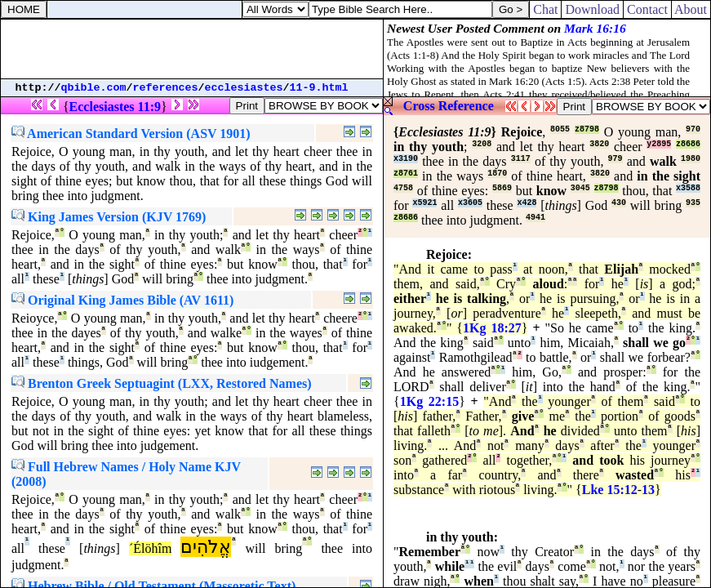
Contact (647, 9)
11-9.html (319, 88)
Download (592, 9)
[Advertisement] (192, 49)
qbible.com (94, 88)
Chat (545, 9)
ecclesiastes (244, 88)
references (166, 88)
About (691, 9)
